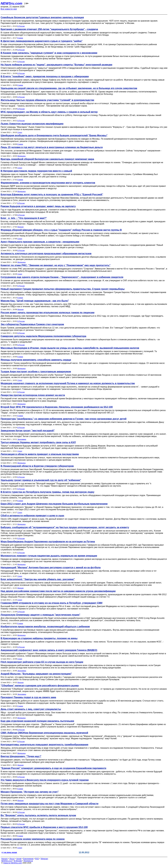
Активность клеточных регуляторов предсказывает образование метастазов (46, 254)
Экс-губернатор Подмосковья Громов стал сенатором (32, 324)
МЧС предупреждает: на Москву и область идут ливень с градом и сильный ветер (49, 112)
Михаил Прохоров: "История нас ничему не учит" (30, 792)
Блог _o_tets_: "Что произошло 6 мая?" (24, 218)
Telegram (44, 859)
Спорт (20, 132)
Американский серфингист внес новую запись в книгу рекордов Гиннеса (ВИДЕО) (49, 650)
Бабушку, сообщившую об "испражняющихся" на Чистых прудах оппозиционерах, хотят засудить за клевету (65, 527)
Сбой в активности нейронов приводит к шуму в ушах (32, 516)
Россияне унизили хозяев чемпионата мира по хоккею (33, 839)
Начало (5, 859)
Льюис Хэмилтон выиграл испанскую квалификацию (32, 124)
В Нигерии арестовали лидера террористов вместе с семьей (36, 171)
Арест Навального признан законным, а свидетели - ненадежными (40, 242)
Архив (19, 859)
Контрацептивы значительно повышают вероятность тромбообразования (44, 745)
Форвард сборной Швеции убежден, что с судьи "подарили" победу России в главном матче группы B (61, 230)
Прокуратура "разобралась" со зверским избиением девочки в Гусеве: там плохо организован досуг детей (64, 419)
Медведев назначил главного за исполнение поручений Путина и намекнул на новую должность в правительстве (68, 383)
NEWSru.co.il (7, 861)
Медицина (22, 156)
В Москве (18, 861)
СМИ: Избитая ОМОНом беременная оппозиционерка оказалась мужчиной (44, 733)
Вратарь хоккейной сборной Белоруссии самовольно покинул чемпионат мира (47, 159)
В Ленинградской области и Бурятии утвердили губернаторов (37, 466)
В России (21, 26)
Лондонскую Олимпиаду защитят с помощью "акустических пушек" (40, 615)
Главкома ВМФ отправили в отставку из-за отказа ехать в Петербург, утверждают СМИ (52, 603)
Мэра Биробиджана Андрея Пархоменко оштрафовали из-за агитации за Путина (48, 542)
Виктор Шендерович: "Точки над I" (21, 756)
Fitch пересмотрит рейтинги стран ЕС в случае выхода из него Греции (42, 662)
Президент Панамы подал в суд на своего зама (28, 697)
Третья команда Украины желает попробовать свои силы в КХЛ (38, 442)
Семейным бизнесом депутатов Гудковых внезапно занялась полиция (42, 17)
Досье (12, 859)
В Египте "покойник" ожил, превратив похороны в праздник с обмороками (45, 76)
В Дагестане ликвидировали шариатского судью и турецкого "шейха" (42, 41)
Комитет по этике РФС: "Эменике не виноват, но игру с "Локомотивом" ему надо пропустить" (56, 265)
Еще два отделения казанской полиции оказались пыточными (37, 721)
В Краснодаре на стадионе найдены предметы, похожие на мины (39, 638)
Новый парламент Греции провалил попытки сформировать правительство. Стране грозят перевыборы (63, 289)
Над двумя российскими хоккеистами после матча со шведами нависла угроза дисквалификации (58, 591)
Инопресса (28, 861)
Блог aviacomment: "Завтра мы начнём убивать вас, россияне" (38, 579)
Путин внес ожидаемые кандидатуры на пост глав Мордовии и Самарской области (50, 804)
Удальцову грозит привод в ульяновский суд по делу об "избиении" (41, 480)
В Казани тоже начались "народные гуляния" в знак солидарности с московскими (49, 53)
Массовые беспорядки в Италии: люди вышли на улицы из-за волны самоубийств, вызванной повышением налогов (70, 348)
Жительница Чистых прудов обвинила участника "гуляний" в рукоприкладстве (47, 100)
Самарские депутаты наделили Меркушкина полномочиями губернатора (43, 336)
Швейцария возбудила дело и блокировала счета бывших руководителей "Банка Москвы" (54, 135)
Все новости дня (9, 9)
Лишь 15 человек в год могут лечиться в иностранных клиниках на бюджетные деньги (52, 147)
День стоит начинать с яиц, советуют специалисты (31, 709)
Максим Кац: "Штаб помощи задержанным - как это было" (35, 301)
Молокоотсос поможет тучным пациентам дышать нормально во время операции (49, 556)
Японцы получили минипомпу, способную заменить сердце (36, 360)
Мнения (21, 227)
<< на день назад (9, 852)
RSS (37, 859)
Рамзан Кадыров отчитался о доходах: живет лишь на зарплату (38, 206)
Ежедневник (28, 859)
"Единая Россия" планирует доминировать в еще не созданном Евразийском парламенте (53, 768)
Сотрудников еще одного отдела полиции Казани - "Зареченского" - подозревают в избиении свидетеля (62, 277)
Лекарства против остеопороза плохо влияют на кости (33, 395)
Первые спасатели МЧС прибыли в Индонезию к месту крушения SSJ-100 (44, 827)
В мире (20, 38)
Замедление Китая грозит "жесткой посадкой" (28, 431)
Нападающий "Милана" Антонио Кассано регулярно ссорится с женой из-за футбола (51, 568)
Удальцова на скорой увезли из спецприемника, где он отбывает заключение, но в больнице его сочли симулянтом (69, 88)
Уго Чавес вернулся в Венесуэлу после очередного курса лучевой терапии (45, 780)
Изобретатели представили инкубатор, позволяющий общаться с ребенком (45, 627)
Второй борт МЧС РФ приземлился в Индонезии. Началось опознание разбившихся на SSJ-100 (57, 407)
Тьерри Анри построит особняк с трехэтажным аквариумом (36, 372)
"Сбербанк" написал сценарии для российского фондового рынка (40, 686)
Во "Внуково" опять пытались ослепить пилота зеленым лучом (38, 815)
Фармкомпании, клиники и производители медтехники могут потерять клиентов (48, 183)
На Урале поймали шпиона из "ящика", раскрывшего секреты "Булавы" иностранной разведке (57, 65)
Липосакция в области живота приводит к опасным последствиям (40, 454)
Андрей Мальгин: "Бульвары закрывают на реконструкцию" (36, 674)
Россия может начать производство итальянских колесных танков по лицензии (48, 313)
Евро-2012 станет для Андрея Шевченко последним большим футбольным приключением (54, 504)
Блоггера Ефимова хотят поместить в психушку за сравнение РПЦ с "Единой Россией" (52, 195)
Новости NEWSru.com (13, 863)
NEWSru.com (11, 3)
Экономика (22, 439)
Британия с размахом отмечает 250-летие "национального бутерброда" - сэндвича (49, 29)
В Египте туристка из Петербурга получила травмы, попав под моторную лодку (48, 492)
